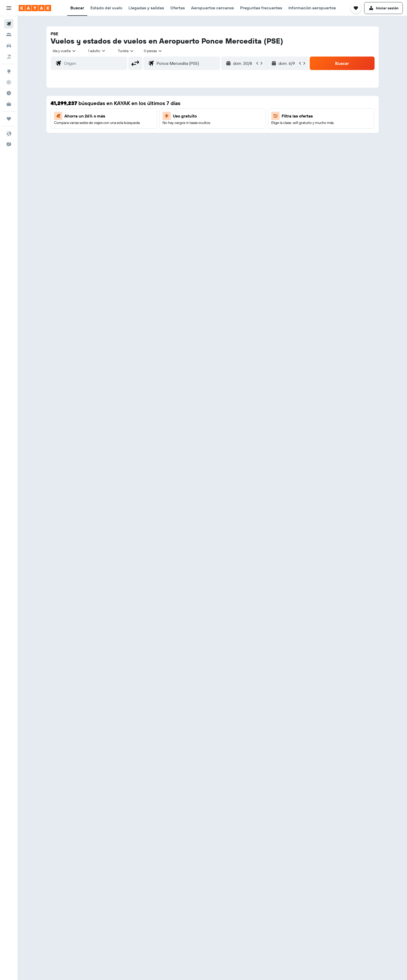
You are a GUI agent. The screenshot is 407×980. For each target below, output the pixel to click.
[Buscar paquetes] (9, 57)
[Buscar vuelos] (9, 24)
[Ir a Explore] (9, 71)
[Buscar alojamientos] (9, 35)
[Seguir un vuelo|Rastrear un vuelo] (9, 82)
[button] (9, 8)
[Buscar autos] (9, 46)
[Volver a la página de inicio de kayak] (35, 8)
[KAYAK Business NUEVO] (9, 104)
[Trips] (9, 119)
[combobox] (65, 51)
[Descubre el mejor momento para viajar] (9, 93)
